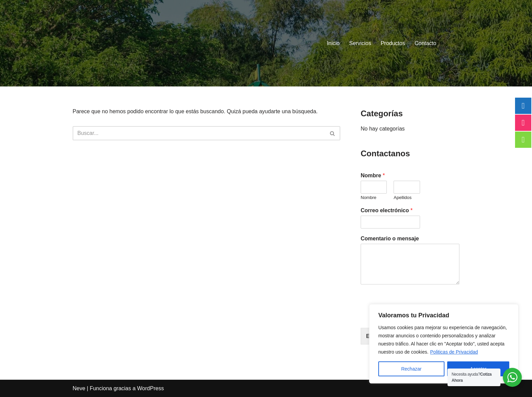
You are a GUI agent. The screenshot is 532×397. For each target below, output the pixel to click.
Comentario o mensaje (390, 239)
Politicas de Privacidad (454, 352)
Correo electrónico (387, 210)
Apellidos (403, 197)
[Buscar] (199, 133)
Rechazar (411, 369)
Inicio (333, 43)
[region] (444, 344)
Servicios (360, 43)
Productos (393, 43)
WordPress (150, 388)
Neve (79, 388)
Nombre (373, 175)
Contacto (425, 43)
